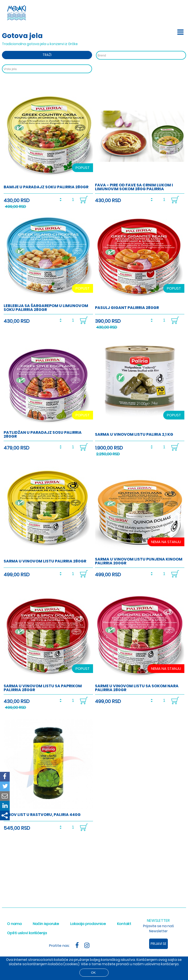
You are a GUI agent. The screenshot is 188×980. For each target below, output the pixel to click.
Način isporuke (46, 924)
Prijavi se (158, 944)
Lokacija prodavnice (88, 924)
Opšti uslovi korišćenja (27, 933)
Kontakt (124, 924)
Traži (47, 55)
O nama (14, 924)
